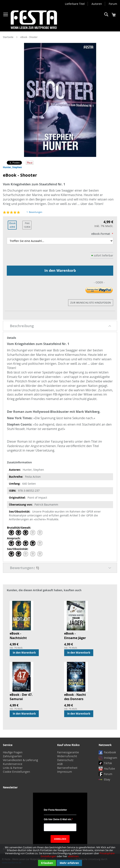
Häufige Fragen (13, 752)
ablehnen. (74, 856)
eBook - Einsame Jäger (75, 636)
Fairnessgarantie (68, 752)
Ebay (107, 779)
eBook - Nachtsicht (18, 636)
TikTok (108, 763)
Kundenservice (13, 764)
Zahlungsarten (12, 756)
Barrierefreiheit (67, 768)
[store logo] (34, 20)
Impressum (65, 772)
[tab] (60, 326)
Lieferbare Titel (75, 4)
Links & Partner (13, 768)
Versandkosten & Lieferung (20, 760)
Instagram (111, 758)
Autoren (97, 4)
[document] (60, 856)
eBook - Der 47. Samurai (21, 697)
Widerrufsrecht (67, 756)
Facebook (110, 752)
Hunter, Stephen (12, 167)
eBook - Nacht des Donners (75, 697)
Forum (113, 4)
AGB (60, 764)
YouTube (109, 769)
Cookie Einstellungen (16, 772)
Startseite (8, 37)
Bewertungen (24, 568)
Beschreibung (22, 326)
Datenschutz (65, 760)
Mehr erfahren (69, 863)
